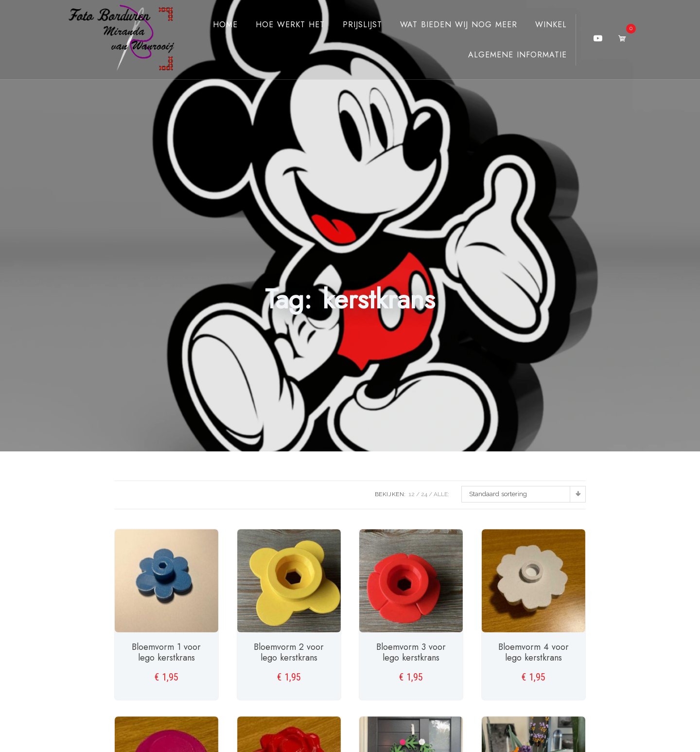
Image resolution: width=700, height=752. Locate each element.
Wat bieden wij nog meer (450, 25)
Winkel (542, 25)
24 (424, 494)
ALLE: (441, 494)
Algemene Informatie (509, 55)
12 (412, 494)
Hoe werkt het (281, 25)
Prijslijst (354, 25)
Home (217, 25)
